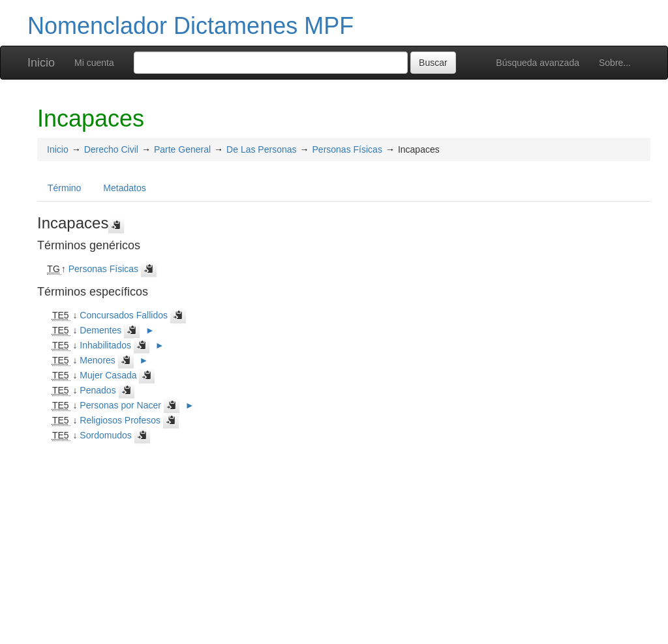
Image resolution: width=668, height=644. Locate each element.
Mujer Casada (108, 375)
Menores (97, 360)
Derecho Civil (111, 149)
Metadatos (124, 188)
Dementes (100, 330)
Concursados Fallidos (124, 315)
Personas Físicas (347, 149)
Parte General (182, 149)
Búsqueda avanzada (538, 63)
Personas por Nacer (120, 405)
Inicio (41, 63)
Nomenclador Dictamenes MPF (190, 26)
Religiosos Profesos (120, 420)
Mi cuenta (94, 63)
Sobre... (615, 63)
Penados (98, 390)
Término (64, 188)
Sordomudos (105, 435)
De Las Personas (261, 149)
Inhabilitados (105, 345)
